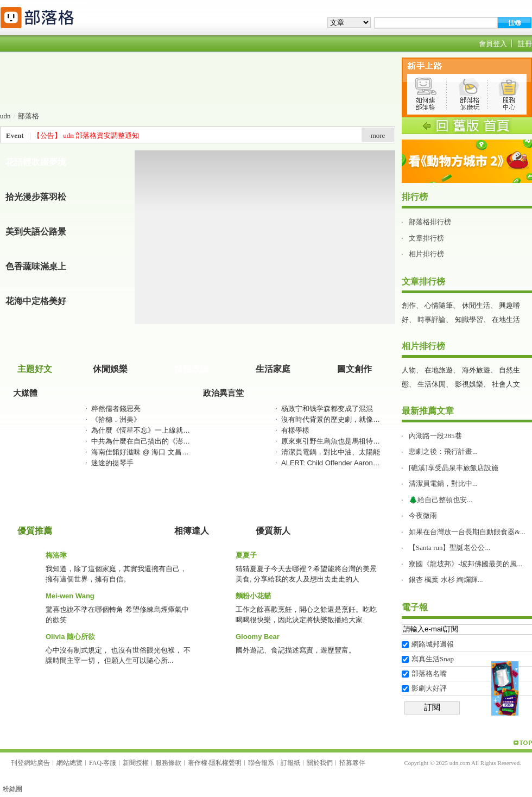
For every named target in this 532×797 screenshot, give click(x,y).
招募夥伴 (352, 763)
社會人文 (506, 384)
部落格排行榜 (430, 222)
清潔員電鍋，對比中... (443, 483)
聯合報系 (261, 763)
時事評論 (432, 320)
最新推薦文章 (428, 411)
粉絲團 (12, 789)
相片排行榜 (426, 254)
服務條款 (168, 763)
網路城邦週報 (433, 644)
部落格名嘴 (429, 673)
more (378, 135)
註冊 (525, 44)
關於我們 (320, 763)
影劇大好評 (429, 688)
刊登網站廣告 (30, 763)
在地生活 (506, 320)
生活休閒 (432, 384)
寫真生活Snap (433, 659)
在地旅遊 (439, 370)
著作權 (198, 763)
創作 (409, 305)
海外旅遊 (476, 370)
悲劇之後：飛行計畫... (443, 451)
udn (5, 116)
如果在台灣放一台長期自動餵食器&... (467, 532)
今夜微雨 (423, 515)
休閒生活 (476, 305)
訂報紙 (290, 763)
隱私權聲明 (225, 763)
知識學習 (469, 320)
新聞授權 (136, 763)
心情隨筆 (439, 305)
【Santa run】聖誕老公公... (449, 548)
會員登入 (493, 44)
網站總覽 (69, 763)
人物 (409, 370)
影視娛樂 (469, 384)
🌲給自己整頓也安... (441, 500)
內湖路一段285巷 (435, 436)
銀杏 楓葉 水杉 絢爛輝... (446, 580)
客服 (110, 763)
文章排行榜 (426, 238)
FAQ (95, 763)
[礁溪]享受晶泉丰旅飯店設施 (454, 468)
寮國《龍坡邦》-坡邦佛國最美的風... (465, 564)
